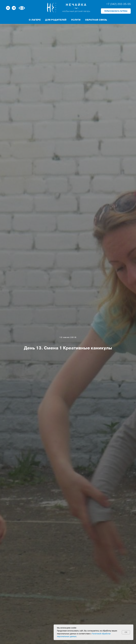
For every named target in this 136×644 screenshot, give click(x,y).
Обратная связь (96, 20)
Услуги (76, 20)
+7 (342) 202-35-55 (118, 4)
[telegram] (14, 8)
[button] (116, 11)
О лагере (35, 20)
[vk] (8, 8)
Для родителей (56, 20)
